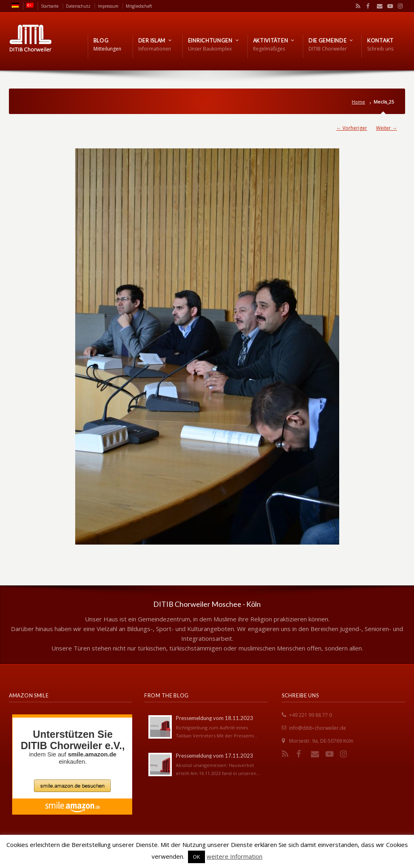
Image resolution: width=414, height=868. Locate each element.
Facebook (367, 6)
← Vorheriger (352, 128)
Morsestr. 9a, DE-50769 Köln (321, 741)
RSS (357, 6)
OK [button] (196, 857)
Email (378, 6)
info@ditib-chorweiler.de (318, 728)
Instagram (398, 6)
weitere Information (234, 856)
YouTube (388, 6)
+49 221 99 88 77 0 (310, 715)
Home (358, 102)
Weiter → (387, 128)
